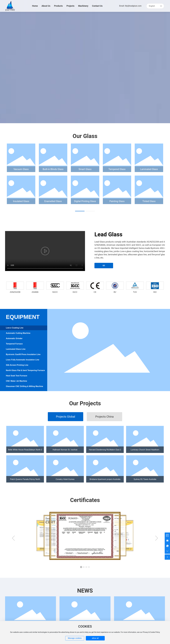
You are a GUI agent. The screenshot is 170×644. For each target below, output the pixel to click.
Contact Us (97, 6)
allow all (95, 638)
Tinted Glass (149, 201)
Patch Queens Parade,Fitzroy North (25, 479)
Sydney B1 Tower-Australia (145, 479)
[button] (80, 211)
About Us (46, 6)
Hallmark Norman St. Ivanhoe (65, 450)
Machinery (83, 6)
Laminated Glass (149, 169)
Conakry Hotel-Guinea (65, 479)
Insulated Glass (21, 201)
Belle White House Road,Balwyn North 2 (25, 450)
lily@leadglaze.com (133, 6)
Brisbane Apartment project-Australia (105, 479)
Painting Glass (117, 201)
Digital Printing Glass (85, 201)
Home (35, 6)
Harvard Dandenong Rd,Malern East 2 (105, 450)
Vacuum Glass (21, 169)
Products (58, 6)
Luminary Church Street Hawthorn (145, 450)
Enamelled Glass (53, 201)
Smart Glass (85, 169)
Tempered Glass (117, 169)
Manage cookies (75, 638)
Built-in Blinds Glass (53, 169)
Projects (70, 6)
